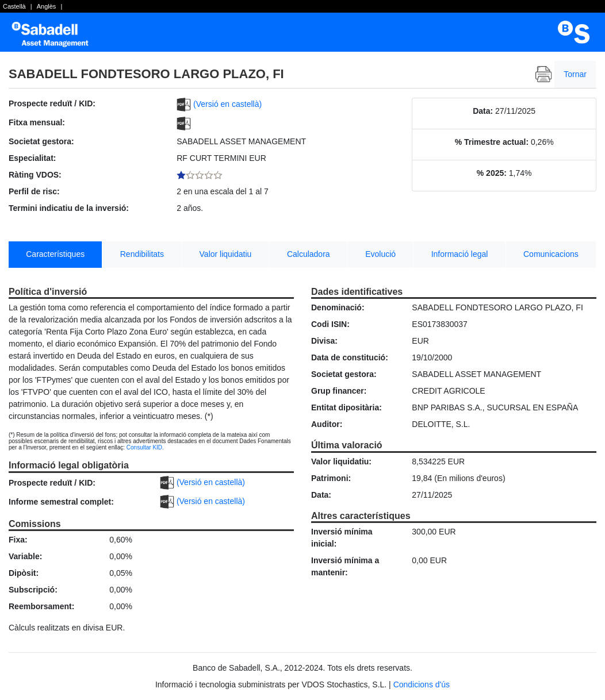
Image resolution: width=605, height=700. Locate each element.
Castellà (14, 6)
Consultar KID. (145, 447)
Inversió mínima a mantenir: (345, 566)
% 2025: (492, 173)
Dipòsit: (24, 573)
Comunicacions (551, 254)
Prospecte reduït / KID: (52, 103)
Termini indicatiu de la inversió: (69, 208)
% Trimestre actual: (492, 142)
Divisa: (324, 341)
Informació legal (460, 254)
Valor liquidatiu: (341, 461)
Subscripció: (33, 590)
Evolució (380, 254)
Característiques (55, 254)
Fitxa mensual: (37, 122)
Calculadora (309, 254)
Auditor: (327, 424)
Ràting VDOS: (35, 175)
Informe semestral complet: (61, 502)
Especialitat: (32, 158)
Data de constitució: (350, 357)
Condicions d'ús (422, 684)
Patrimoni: (331, 478)
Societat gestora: (41, 141)
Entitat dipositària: (346, 407)
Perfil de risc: (34, 191)
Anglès (47, 6)
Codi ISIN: (330, 324)
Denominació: (338, 307)
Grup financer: (339, 391)
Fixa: (18, 540)
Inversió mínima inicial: (342, 538)
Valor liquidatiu (226, 254)
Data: (483, 111)
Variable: (25, 556)
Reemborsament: (41, 606)
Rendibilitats (142, 254)
